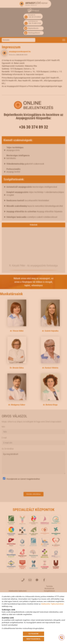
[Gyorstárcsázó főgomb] (62, 637)
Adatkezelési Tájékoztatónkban (52, 604)
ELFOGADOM (34, 634)
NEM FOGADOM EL (33, 639)
